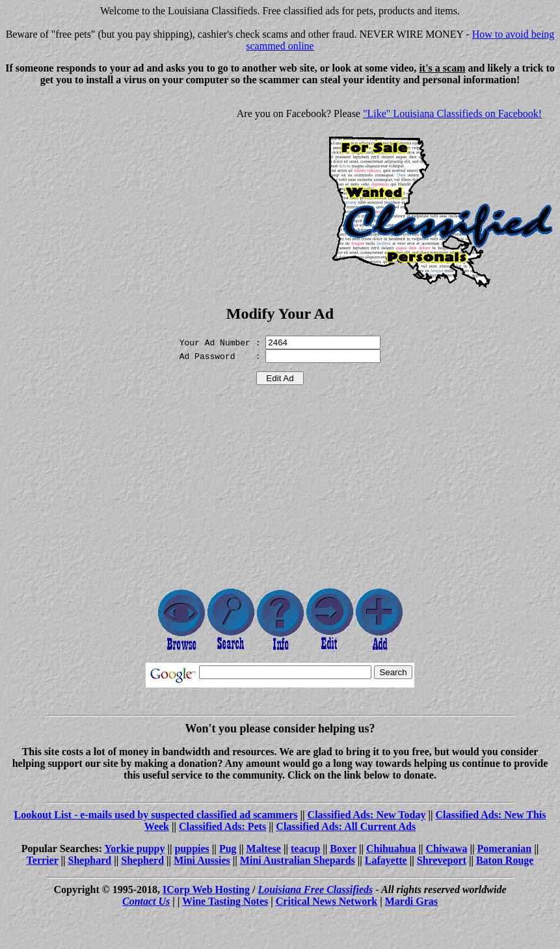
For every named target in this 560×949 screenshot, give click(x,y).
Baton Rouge (505, 860)
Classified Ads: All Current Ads (346, 826)
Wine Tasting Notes (225, 901)
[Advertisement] (114, 187)
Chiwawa (447, 849)
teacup (305, 849)
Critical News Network (327, 901)
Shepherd (142, 860)
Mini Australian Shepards (298, 860)
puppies (192, 849)
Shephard (90, 860)
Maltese (264, 849)
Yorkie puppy (135, 849)
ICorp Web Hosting (206, 889)
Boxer (343, 849)
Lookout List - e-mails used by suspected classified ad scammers (156, 815)
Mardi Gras (411, 901)
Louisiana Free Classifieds (315, 889)
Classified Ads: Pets (222, 826)
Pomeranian (505, 849)
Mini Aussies (202, 860)
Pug (228, 849)
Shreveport (442, 860)
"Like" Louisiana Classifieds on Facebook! (452, 114)
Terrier (43, 860)
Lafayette (386, 860)
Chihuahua (391, 849)
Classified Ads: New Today (367, 815)
